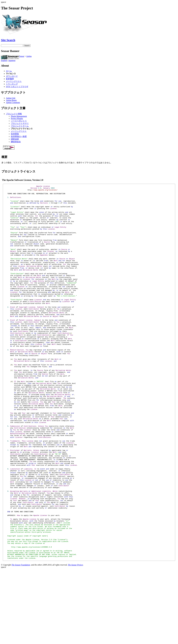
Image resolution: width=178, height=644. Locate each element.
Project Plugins (17, 118)
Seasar (22, 56)
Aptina (29, 56)
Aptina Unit (11, 98)
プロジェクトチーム (20, 126)
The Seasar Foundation (21, 640)
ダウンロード (12, 76)
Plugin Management (19, 116)
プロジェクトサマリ (20, 123)
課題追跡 (15, 139)
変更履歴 (10, 79)
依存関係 (15, 134)
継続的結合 (16, 142)
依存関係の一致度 (19, 136)
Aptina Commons (13, 102)
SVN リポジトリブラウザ (17, 87)
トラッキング (12, 84)
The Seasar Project (75, 640)
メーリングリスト (14, 81)
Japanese (12, 60)
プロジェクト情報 (14, 114)
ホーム (9, 71)
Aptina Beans (11, 100)
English (4, 60)
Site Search (8, 40)
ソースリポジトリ (19, 121)
